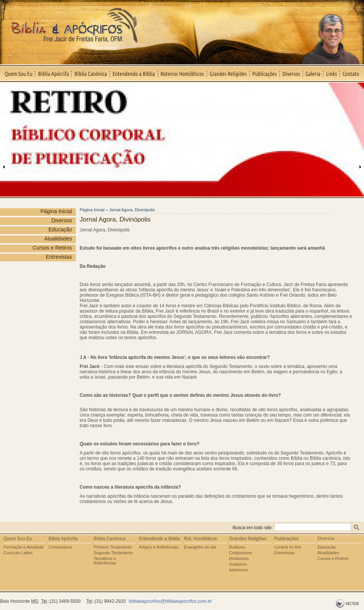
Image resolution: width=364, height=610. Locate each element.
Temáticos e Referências (105, 561)
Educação (60, 230)
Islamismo (238, 570)
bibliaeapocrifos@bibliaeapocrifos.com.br (170, 601)
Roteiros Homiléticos (183, 74)
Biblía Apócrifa (53, 74)
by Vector (348, 604)
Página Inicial (56, 211)
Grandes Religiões (228, 74)
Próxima (360, 167)
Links (332, 74)
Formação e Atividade (24, 547)
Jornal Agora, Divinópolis (132, 210)
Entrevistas (59, 257)
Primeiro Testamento (113, 547)
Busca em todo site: (253, 528)
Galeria (313, 74)
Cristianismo (241, 553)
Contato (352, 74)
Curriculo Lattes (18, 553)
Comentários (60, 547)
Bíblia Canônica (91, 74)
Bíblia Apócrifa (63, 539)
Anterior (4, 167)
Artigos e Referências (159, 547)
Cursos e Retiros (52, 248)
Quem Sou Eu (18, 74)
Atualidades (58, 239)
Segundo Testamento (113, 553)
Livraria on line (288, 547)
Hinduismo (239, 558)
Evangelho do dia (200, 547)
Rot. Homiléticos (200, 539)
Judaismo (238, 564)
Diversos (291, 74)
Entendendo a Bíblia (134, 74)
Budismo (237, 547)
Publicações (265, 74)
